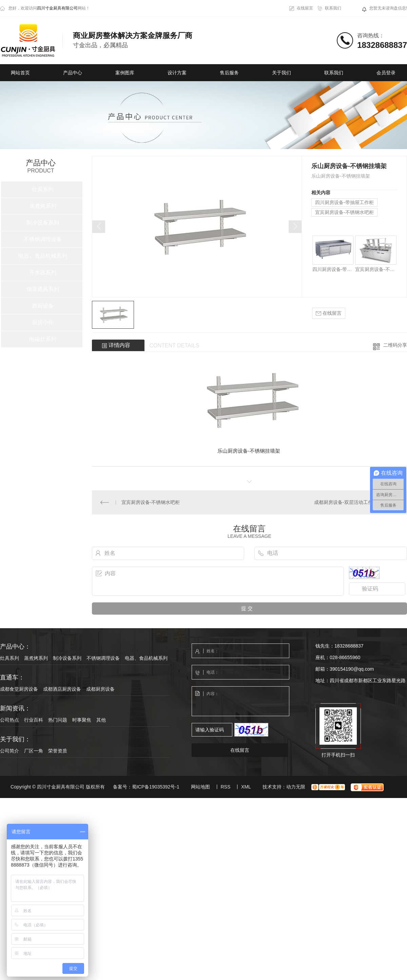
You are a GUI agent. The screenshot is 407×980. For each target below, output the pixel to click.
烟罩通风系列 (43, 289)
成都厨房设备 (100, 689)
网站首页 (20, 73)
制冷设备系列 (43, 223)
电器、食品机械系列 (43, 256)
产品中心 (73, 73)
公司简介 (9, 751)
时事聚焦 (82, 720)
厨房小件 (43, 322)
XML (246, 787)
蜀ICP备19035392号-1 (156, 787)
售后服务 (229, 73)
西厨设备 (43, 306)
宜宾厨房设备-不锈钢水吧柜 (344, 212)
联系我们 (333, 8)
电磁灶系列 (43, 339)
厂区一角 (34, 751)
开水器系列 (43, 273)
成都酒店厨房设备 (62, 689)
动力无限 (296, 787)
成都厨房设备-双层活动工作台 (346, 502)
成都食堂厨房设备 (19, 689)
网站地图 (200, 787)
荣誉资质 (58, 751)
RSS (225, 787)
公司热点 (9, 720)
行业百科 (34, 720)
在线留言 (305, 8)
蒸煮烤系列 (43, 206)
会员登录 (386, 73)
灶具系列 (43, 189)
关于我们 (282, 73)
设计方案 (177, 73)
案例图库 (125, 73)
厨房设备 (238, 451)
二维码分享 (395, 345)
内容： (241, 702)
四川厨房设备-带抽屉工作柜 (344, 202)
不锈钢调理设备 (43, 239)
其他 (101, 720)
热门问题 (58, 720)
